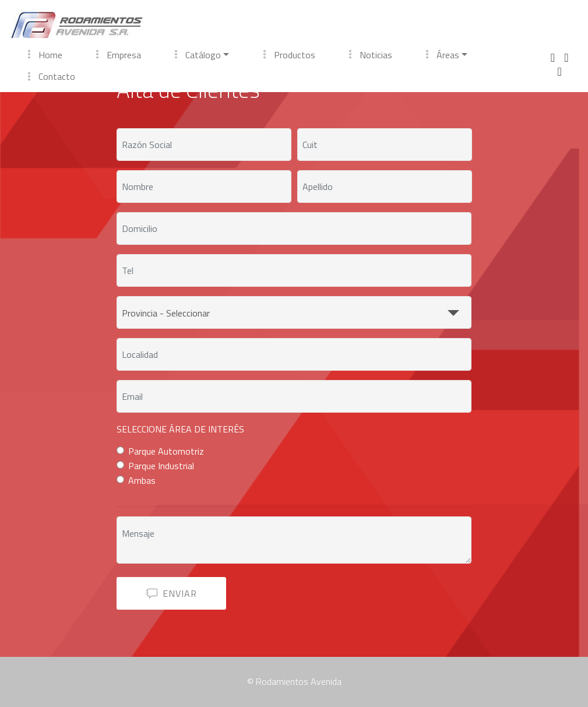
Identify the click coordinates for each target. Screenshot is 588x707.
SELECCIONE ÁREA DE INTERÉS (180, 429)
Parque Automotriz (166, 451)
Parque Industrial (161, 466)
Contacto (50, 76)
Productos (288, 55)
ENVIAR (171, 593)
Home (44, 55)
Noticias (369, 55)
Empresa (117, 55)
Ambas (142, 480)
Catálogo (196, 55)
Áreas (441, 55)
